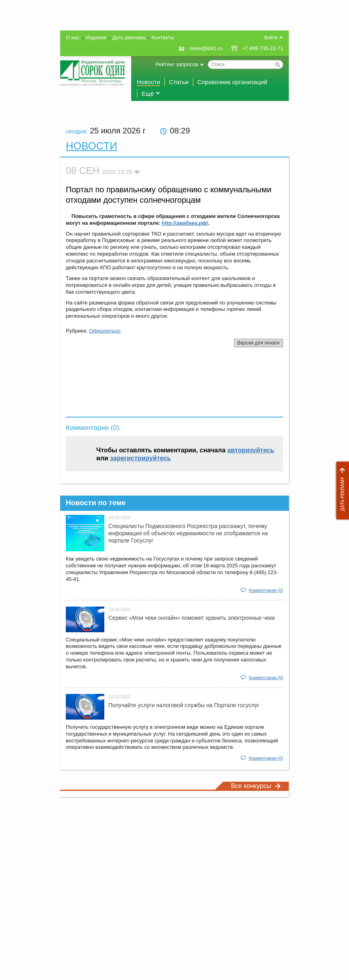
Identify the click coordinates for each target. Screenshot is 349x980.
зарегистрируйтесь (140, 458)
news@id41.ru (206, 48)
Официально (105, 331)
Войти (271, 38)
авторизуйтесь (251, 450)
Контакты (163, 37)
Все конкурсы (256, 786)
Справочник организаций (232, 82)
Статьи (179, 82)
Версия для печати (259, 343)
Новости (148, 82)
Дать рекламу (341, 491)
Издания (96, 37)
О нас (73, 37)
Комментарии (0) (266, 590)
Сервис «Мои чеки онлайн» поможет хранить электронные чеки (192, 618)
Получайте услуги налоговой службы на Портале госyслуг (184, 705)
